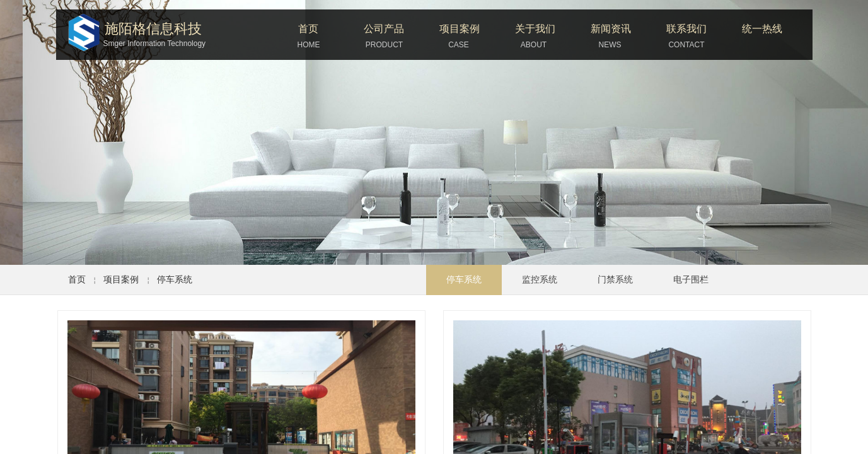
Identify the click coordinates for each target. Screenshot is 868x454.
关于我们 (535, 29)
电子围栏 (691, 280)
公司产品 (384, 29)
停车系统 (175, 279)
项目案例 (460, 29)
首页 (308, 29)
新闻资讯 (611, 29)
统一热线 (762, 29)
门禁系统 (615, 280)
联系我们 (686, 29)
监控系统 (540, 280)
